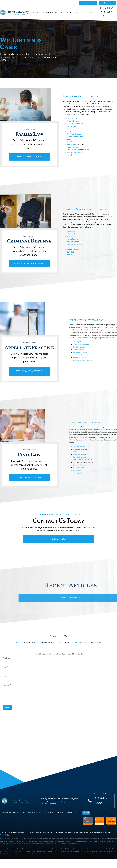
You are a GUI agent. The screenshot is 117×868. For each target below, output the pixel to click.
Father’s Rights (72, 133)
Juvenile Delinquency (74, 154)
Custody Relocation (74, 130)
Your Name (7, 667)
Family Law (7, 821)
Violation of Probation (75, 246)
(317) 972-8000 (107, 14)
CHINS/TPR (71, 143)
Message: (7, 693)
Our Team (60, 821)
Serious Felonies (72, 243)
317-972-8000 (102, 810)
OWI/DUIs (71, 256)
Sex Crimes (71, 240)
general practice (69, 810)
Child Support (72, 127)
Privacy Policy (5, 844)
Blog (77, 13)
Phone (5, 684)
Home (36, 13)
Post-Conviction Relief (75, 248)
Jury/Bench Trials (73, 253)
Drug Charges (72, 238)
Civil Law (42, 821)
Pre (68, 146)
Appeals (70, 156)
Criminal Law (33, 821)
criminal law (52, 812)
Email (5, 676)
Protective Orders (73, 148)
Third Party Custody (74, 135)
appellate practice (50, 810)
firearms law (60, 810)
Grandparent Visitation (75, 138)
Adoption (70, 140)
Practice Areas (50, 13)
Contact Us (88, 13)
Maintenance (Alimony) (75, 125)
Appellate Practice (20, 821)
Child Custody (72, 120)
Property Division (73, 122)
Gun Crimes (71, 235)
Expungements (72, 251)
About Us (66, 13)
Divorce (86, 151)
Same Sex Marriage (73, 151)
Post (75, 146)
